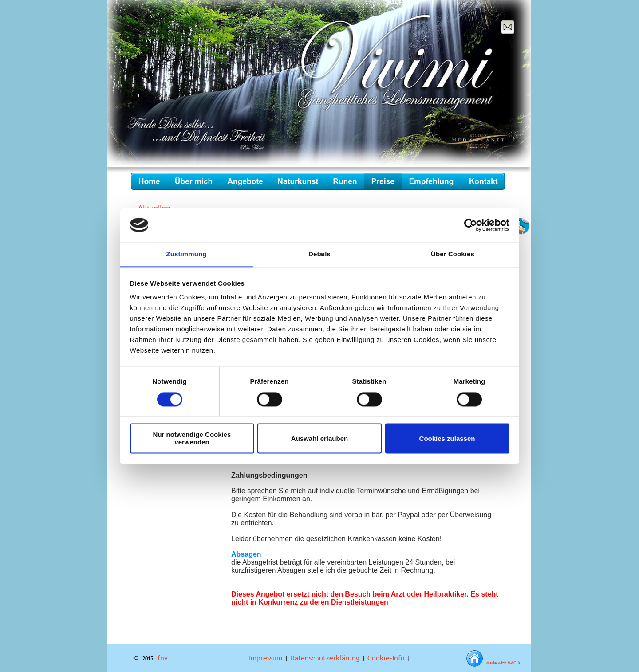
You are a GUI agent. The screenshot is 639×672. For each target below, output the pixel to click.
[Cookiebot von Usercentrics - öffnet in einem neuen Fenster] (471, 225)
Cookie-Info (386, 658)
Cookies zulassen (447, 438)
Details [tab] (319, 254)
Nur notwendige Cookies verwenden (192, 439)
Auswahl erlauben (319, 438)
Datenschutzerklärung (325, 658)
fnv (163, 658)
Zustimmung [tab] (187, 254)
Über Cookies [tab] (453, 254)
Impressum (266, 658)
